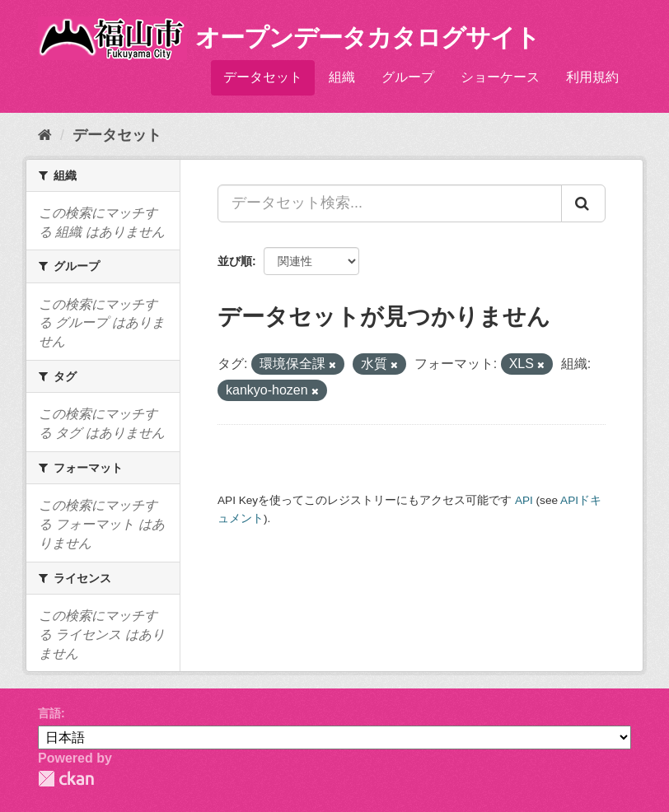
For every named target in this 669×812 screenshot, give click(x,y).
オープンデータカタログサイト (367, 37)
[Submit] (583, 203)
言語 (49, 713)
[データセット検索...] (390, 203)
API (524, 500)
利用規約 (592, 77)
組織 (342, 77)
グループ (408, 77)
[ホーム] (45, 135)
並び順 (235, 261)
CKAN (66, 779)
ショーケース (500, 77)
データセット (263, 77)
